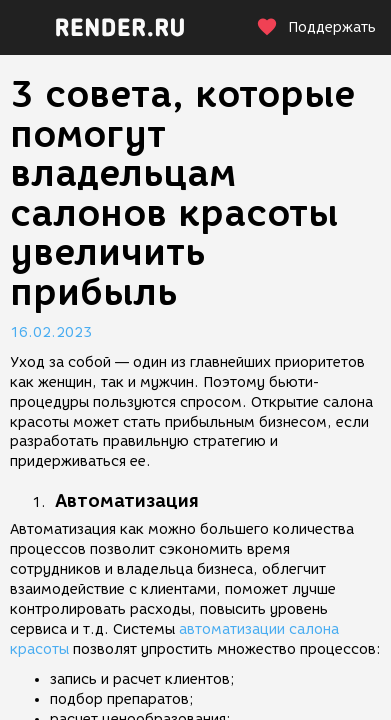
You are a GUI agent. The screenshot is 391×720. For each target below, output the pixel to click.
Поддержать (316, 27)
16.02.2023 (51, 332)
